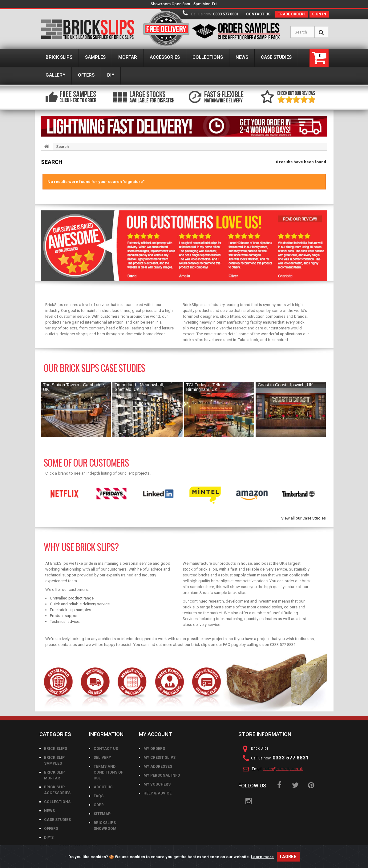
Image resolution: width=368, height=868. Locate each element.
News (49, 811)
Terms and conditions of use (108, 772)
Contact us (258, 14)
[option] (64, 494)
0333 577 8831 (226, 14)
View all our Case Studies (303, 518)
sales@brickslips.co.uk (283, 769)
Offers (51, 829)
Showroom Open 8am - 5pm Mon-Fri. (184, 4)
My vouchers (157, 784)
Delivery (102, 758)
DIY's (49, 838)
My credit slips (160, 758)
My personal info (162, 775)
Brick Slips (56, 749)
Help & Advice (158, 793)
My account (156, 734)
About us (103, 787)
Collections (57, 802)
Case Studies (57, 820)
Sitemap (102, 814)
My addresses (158, 766)
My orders (154, 749)
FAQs (99, 796)
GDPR (99, 805)
